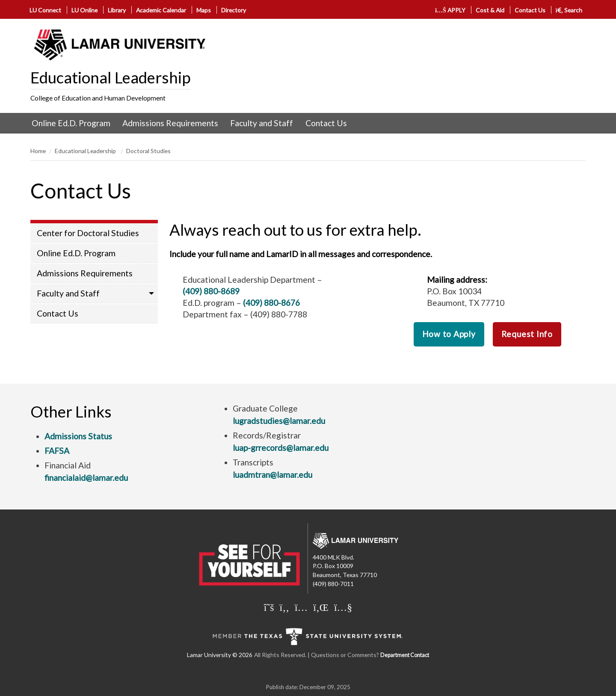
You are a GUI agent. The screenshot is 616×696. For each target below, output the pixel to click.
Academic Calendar (161, 10)
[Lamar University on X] (269, 607)
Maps (204, 10)
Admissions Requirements (170, 123)
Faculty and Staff (262, 123)
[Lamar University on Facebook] (284, 607)
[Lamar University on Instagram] (301, 607)
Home (38, 151)
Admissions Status (78, 436)
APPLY (450, 10)
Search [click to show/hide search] (569, 10)
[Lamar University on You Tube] (343, 607)
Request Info (527, 334)
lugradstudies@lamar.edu (279, 421)
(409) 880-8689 (211, 291)
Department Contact (405, 655)
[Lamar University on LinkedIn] (321, 607)
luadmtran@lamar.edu (272, 475)
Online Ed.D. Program (71, 123)
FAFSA (57, 451)
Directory (234, 10)
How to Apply (449, 334)
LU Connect (45, 10)
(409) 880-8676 (271, 303)
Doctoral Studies (148, 151)
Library (117, 10)
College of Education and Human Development (98, 98)
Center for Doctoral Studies (88, 233)
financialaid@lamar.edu (86, 478)
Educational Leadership (111, 77)
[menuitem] (71, 123)
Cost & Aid (490, 10)
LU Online (84, 10)
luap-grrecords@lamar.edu (281, 448)
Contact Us (530, 10)
